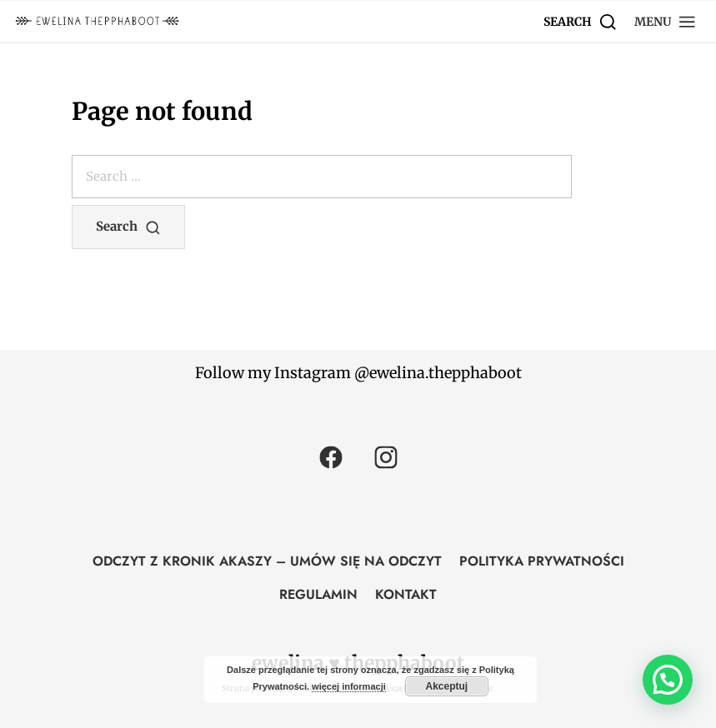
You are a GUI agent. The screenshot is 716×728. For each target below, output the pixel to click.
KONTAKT (406, 594)
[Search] (581, 21)
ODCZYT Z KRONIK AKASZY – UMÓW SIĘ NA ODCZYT (267, 561)
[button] (666, 21)
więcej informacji (349, 686)
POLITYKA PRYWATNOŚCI (542, 561)
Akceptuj (446, 686)
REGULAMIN (318, 594)
